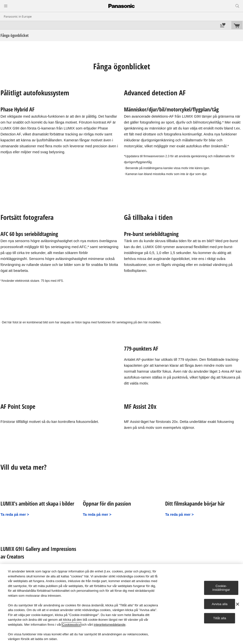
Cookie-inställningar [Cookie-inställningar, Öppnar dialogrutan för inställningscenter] (221, 588)
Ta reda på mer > (15, 515)
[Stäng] (238, 604)
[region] (121, 604)
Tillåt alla (220, 618)
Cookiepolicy (71, 625)
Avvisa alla (220, 604)
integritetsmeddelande (110, 625)
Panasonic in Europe (18, 16)
